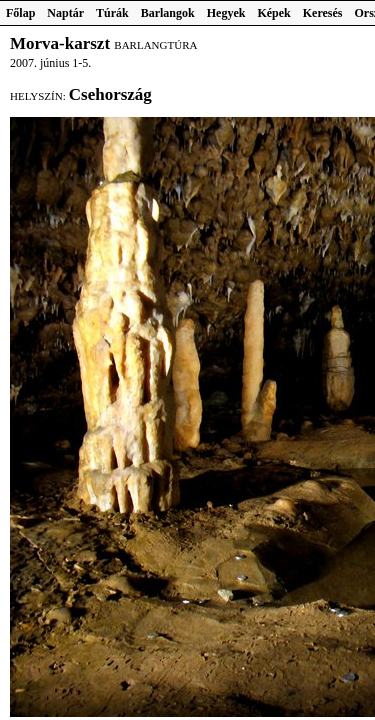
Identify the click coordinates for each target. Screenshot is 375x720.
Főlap (20, 13)
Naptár (65, 13)
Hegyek (226, 13)
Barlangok (168, 13)
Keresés (323, 13)
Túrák (112, 13)
